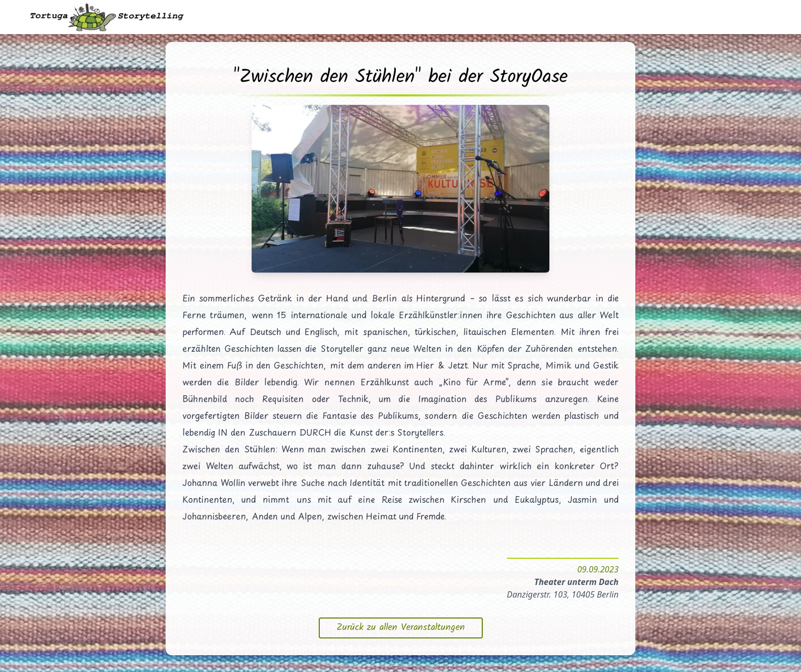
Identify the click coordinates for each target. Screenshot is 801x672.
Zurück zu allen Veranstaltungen (401, 628)
